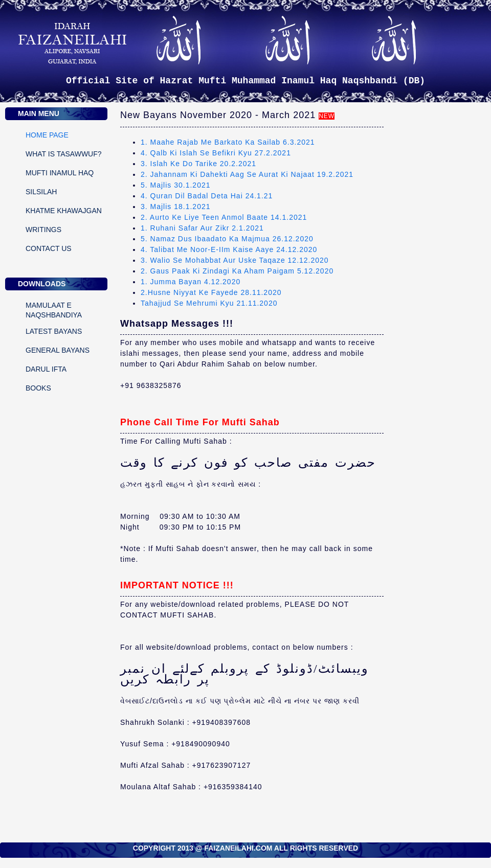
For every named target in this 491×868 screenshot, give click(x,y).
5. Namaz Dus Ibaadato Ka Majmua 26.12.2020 (227, 239)
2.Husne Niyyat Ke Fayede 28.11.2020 (211, 292)
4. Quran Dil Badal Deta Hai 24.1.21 (207, 196)
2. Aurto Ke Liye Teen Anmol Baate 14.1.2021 (224, 217)
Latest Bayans (54, 331)
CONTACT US (49, 248)
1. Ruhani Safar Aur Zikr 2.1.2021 (202, 228)
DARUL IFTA (46, 369)
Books (38, 388)
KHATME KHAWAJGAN (64, 211)
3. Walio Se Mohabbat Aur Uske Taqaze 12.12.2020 (235, 260)
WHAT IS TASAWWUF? (64, 154)
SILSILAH (41, 192)
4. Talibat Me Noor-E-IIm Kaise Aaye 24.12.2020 (229, 249)
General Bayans (58, 350)
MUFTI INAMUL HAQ (60, 173)
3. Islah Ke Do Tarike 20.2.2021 (198, 164)
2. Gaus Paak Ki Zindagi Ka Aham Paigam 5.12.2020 (237, 271)
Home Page (47, 135)
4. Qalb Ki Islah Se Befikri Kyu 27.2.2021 (216, 153)
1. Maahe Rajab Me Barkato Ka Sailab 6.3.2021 (228, 142)
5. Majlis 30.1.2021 (176, 185)
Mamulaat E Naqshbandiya (54, 307)
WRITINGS (43, 230)
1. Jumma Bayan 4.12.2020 (191, 282)
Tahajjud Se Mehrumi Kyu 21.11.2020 (209, 303)
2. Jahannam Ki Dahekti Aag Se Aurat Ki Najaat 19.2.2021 (247, 174)
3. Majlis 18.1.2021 (176, 207)
